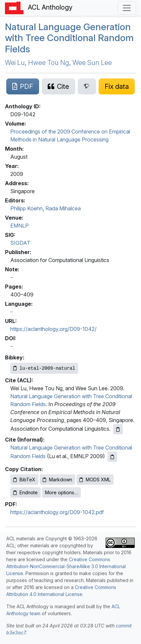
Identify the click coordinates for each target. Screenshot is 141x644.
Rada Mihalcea (63, 208)
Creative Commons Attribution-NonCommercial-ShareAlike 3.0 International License (66, 566)
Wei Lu (15, 63)
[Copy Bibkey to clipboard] (44, 368)
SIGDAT (20, 243)
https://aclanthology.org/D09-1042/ (53, 329)
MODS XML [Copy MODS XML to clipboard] (95, 480)
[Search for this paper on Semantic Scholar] (87, 86)
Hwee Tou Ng (49, 63)
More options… (61, 492)
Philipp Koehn (26, 208)
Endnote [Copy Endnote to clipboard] (25, 492)
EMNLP (20, 226)
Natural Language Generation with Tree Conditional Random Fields (69, 38)
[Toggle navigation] (127, 8)
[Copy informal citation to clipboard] (112, 457)
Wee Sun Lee (92, 63)
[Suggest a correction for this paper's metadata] (117, 86)
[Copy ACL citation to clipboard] (118, 429)
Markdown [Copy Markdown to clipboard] (57, 480)
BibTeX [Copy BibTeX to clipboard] (24, 480)
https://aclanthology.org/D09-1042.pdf (57, 512)
